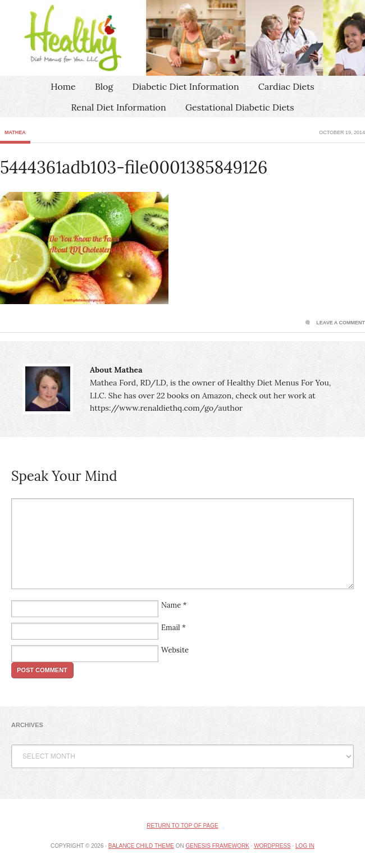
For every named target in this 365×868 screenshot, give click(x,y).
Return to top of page (182, 826)
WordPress (272, 846)
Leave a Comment (341, 323)
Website (175, 650)
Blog (104, 86)
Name (171, 605)
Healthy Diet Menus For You (182, 38)
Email (171, 628)
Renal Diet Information (118, 107)
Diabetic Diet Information (186, 86)
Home (63, 86)
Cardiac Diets (286, 86)
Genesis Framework (217, 846)
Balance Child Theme (141, 846)
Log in (305, 846)
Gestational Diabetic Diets (240, 107)
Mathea (15, 132)
